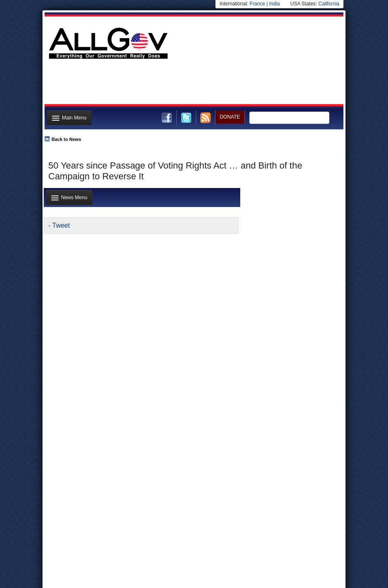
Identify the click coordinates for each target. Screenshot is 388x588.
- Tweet (59, 225)
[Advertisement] (193, 84)
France (257, 4)
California (329, 4)
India (274, 4)
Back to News (66, 139)
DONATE (230, 117)
